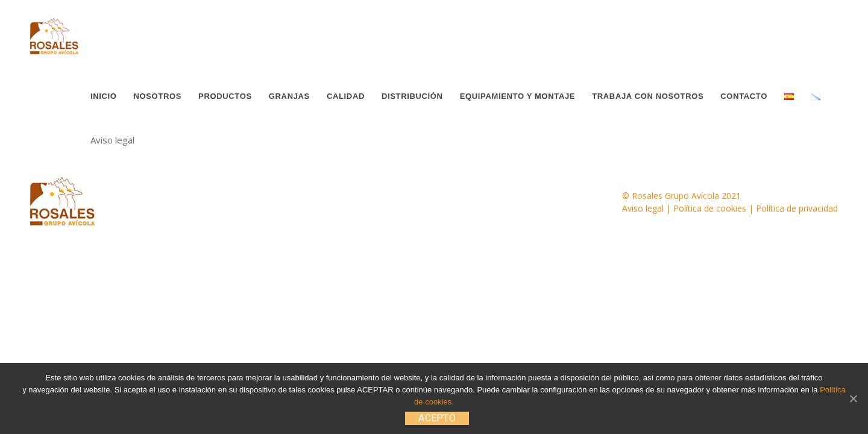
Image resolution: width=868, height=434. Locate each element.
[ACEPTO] (853, 398)
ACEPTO (437, 418)
